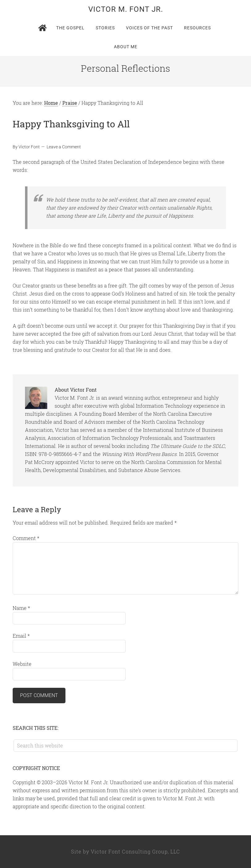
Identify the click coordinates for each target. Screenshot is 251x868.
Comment (26, 538)
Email (21, 636)
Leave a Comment (64, 147)
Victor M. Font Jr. (126, 9)
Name (21, 608)
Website (22, 664)
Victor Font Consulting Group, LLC (135, 851)
